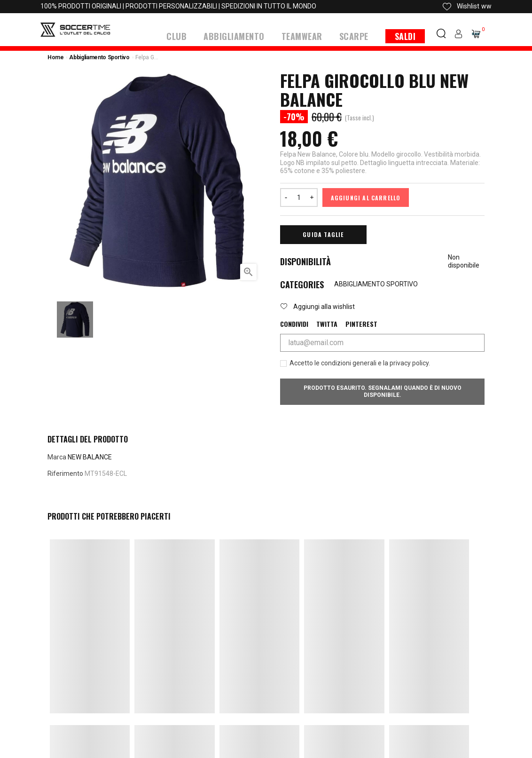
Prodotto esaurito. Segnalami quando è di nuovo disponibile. (383, 391)
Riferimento (65, 473)
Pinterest (361, 324)
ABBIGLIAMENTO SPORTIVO (376, 284)
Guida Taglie (323, 234)
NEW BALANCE (90, 457)
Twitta (327, 324)
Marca (57, 457)
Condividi (294, 324)
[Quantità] (299, 197)
